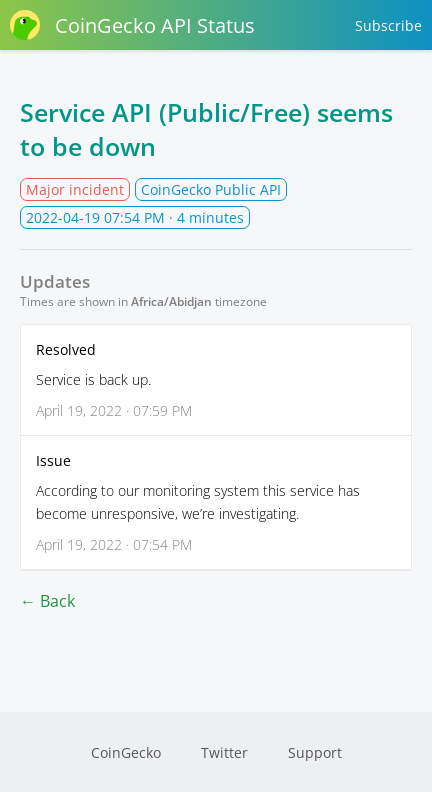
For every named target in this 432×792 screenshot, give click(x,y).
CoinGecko (126, 752)
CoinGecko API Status (132, 25)
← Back (47, 601)
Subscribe (388, 25)
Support (315, 752)
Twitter (224, 752)
